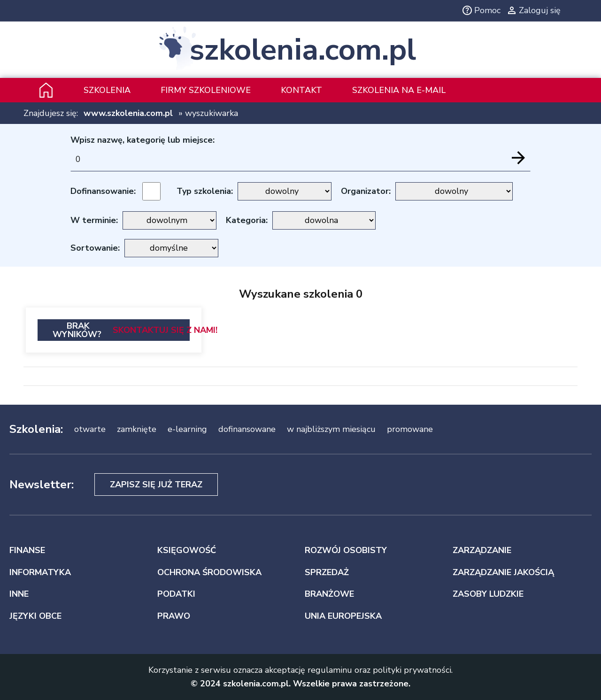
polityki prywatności (412, 670)
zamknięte (137, 429)
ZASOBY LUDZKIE (488, 594)
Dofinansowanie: (103, 191)
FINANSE (27, 550)
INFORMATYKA (40, 572)
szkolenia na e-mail (399, 90)
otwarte (90, 429)
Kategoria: (247, 220)
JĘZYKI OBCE (35, 616)
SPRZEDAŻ (327, 572)
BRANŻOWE (329, 594)
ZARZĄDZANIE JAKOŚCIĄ (503, 572)
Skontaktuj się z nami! (165, 330)
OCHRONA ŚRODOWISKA (209, 572)
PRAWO (174, 616)
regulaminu (330, 670)
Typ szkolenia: (205, 191)
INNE (19, 594)
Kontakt (301, 90)
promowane (410, 429)
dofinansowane (247, 429)
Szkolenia (107, 90)
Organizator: (366, 191)
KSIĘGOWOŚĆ (187, 550)
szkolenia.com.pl (303, 50)
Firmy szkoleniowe (206, 90)
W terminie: (94, 220)
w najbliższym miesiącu (331, 429)
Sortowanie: (95, 248)
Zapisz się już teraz (156, 485)
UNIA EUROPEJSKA (343, 616)
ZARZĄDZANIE (482, 550)
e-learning (187, 429)
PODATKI (176, 594)
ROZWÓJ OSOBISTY (346, 550)
